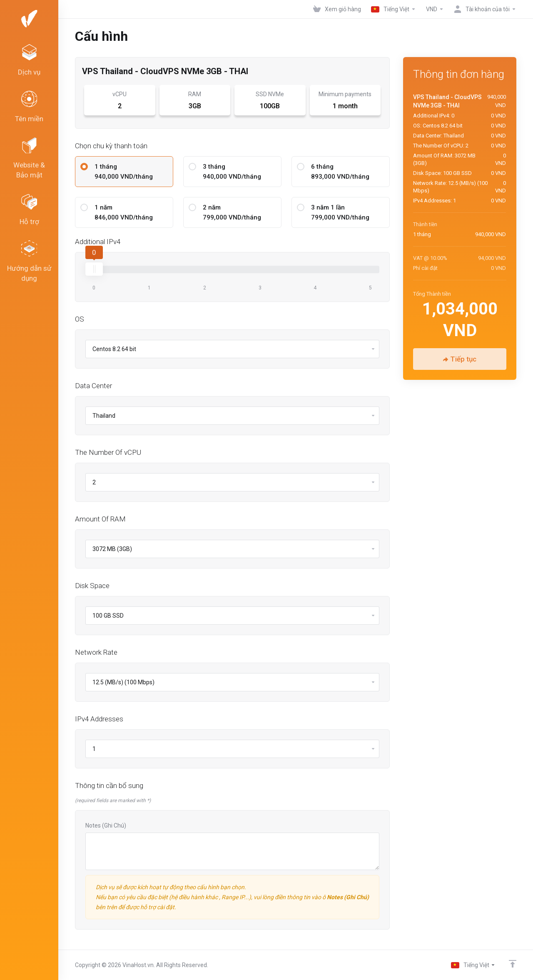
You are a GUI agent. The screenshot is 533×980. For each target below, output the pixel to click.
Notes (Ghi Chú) (106, 825)
